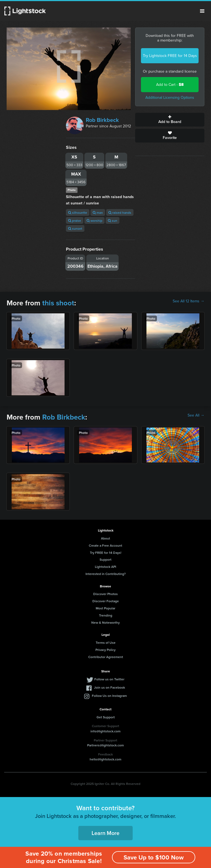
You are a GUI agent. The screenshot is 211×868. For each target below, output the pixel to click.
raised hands (120, 213)
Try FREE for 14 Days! (106, 553)
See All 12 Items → (189, 301)
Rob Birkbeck (102, 120)
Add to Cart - (170, 85)
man (98, 213)
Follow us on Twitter (109, 679)
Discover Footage (106, 601)
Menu (202, 11)
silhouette (78, 213)
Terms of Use (106, 643)
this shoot (58, 303)
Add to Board (170, 120)
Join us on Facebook (109, 687)
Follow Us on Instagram (109, 696)
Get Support (106, 717)
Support (106, 559)
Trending (106, 615)
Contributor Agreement (106, 657)
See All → (196, 415)
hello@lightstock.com (106, 759)
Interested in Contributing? (106, 574)
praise (75, 221)
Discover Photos (106, 594)
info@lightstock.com (106, 731)
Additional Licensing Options (170, 98)
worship (94, 221)
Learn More (106, 833)
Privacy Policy (106, 650)
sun (113, 221)
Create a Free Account (106, 545)
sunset (75, 228)
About (106, 538)
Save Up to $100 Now (154, 857)
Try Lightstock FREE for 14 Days (170, 56)
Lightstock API (106, 567)
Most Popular (106, 608)
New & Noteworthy (106, 622)
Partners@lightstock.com (106, 745)
